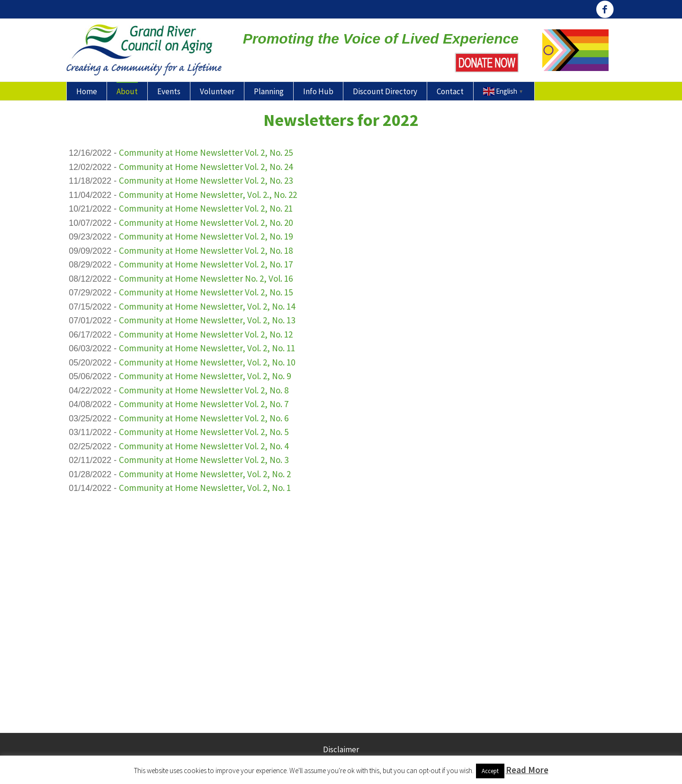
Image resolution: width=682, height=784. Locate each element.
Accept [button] (490, 771)
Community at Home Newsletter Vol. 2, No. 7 (204, 404)
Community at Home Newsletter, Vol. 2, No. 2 (205, 474)
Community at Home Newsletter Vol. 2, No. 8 (204, 390)
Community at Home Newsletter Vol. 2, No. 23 (206, 180)
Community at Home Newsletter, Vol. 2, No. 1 (205, 488)
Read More (527, 770)
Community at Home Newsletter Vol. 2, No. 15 (206, 292)
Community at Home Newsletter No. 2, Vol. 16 (206, 278)
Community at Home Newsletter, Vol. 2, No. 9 (205, 376)
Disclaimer (341, 749)
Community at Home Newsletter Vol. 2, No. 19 (206, 236)
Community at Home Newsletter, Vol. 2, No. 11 (207, 348)
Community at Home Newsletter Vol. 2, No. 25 (206, 152)
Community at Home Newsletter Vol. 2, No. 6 (204, 418)
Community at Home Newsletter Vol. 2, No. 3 (204, 460)
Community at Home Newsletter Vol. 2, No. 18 (206, 250)
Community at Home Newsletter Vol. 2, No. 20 (206, 223)
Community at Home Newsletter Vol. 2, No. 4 (204, 446)
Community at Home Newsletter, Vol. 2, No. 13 (207, 320)
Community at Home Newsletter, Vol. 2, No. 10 (207, 362)
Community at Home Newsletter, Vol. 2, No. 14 (207, 306)
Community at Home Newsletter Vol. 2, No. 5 (204, 432)
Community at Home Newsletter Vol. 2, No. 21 (206, 208)
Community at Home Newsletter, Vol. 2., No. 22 (208, 195)
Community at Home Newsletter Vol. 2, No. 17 (206, 264)
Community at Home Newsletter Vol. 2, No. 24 (206, 167)
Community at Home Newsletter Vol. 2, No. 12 (206, 334)
